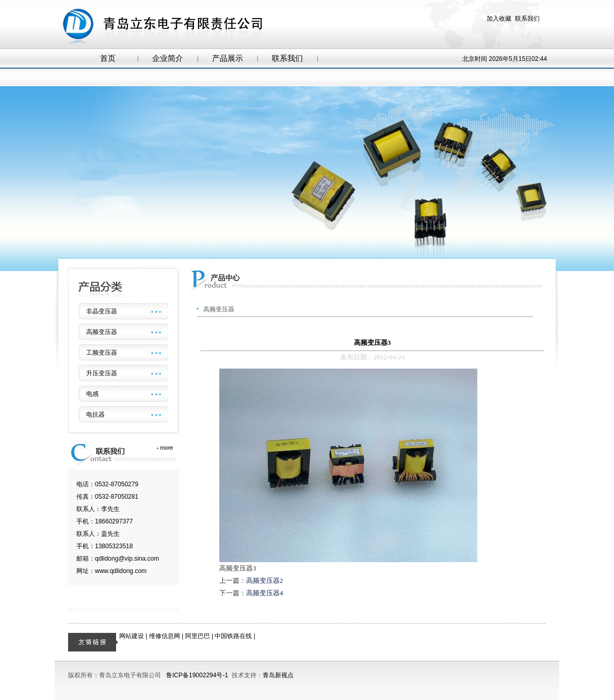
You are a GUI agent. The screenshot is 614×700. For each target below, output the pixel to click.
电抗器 (95, 415)
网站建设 (132, 636)
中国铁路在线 (233, 636)
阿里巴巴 (198, 636)
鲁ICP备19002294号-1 (197, 675)
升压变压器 (102, 373)
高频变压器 (102, 332)
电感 (92, 394)
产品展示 (228, 58)
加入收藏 (499, 19)
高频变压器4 (265, 593)
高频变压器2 (265, 580)
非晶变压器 (102, 311)
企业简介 (168, 58)
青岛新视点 (278, 675)
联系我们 (527, 19)
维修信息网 (165, 636)
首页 (108, 58)
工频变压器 (102, 353)
